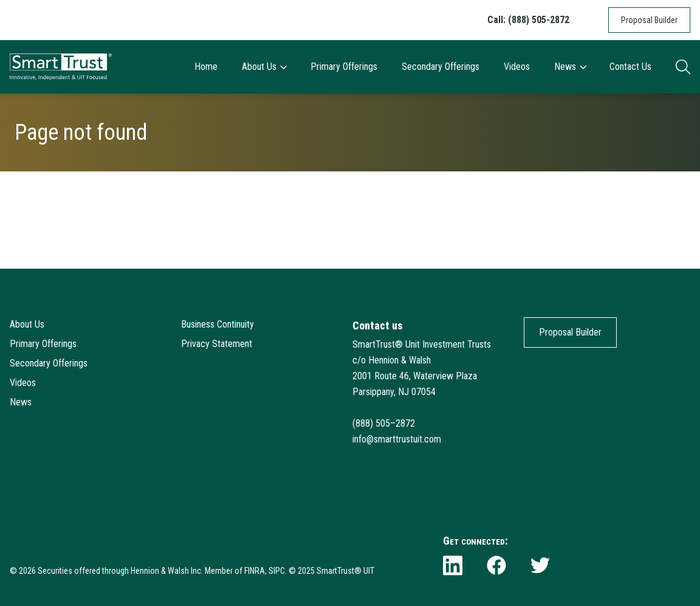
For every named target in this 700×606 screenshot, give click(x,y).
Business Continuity (218, 324)
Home (206, 67)
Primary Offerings (344, 67)
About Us (264, 67)
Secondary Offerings (441, 67)
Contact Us (630, 67)
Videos (517, 67)
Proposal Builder (649, 20)
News (570, 67)
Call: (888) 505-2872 (528, 20)
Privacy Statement (217, 344)
